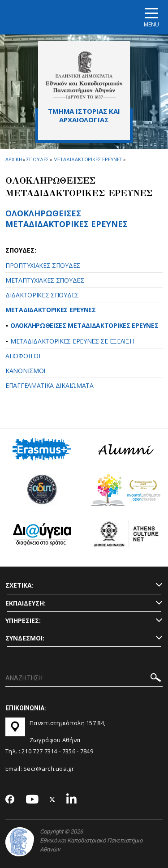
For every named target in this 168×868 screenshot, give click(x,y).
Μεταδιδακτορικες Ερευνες (88, 159)
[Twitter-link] (52, 800)
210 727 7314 (39, 751)
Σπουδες (37, 159)
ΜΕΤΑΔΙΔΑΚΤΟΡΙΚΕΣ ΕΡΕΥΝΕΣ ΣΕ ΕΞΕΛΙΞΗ (72, 341)
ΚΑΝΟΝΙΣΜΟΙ (25, 371)
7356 (69, 751)
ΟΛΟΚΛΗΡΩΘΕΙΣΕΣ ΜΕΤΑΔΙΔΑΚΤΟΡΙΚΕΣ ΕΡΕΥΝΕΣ (67, 218)
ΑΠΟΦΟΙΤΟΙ (23, 356)
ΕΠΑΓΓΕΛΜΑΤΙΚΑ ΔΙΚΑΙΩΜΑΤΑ (50, 385)
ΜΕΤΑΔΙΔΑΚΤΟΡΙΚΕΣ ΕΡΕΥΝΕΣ (51, 310)
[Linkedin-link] (72, 800)
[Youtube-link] (32, 800)
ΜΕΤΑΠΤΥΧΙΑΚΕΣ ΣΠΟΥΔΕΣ (45, 280)
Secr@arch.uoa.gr (49, 769)
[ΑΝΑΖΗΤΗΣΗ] (84, 679)
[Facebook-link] (10, 800)
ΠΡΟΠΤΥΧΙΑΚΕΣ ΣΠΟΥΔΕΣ (43, 265)
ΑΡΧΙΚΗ (14, 159)
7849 (87, 751)
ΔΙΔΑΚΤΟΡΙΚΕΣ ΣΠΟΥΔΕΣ (42, 295)
